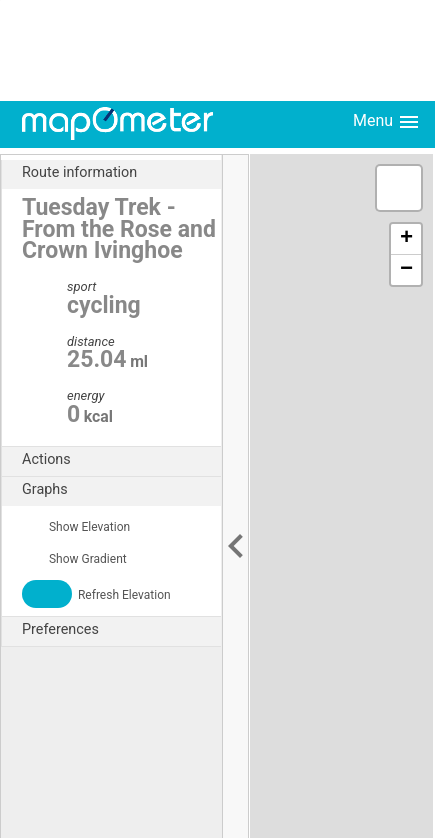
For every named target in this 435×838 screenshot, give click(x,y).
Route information (121, 173)
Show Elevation (76, 527)
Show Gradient (74, 559)
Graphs (121, 490)
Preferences (121, 630)
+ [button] (406, 239)
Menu (387, 122)
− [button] (406, 270)
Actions (121, 460)
